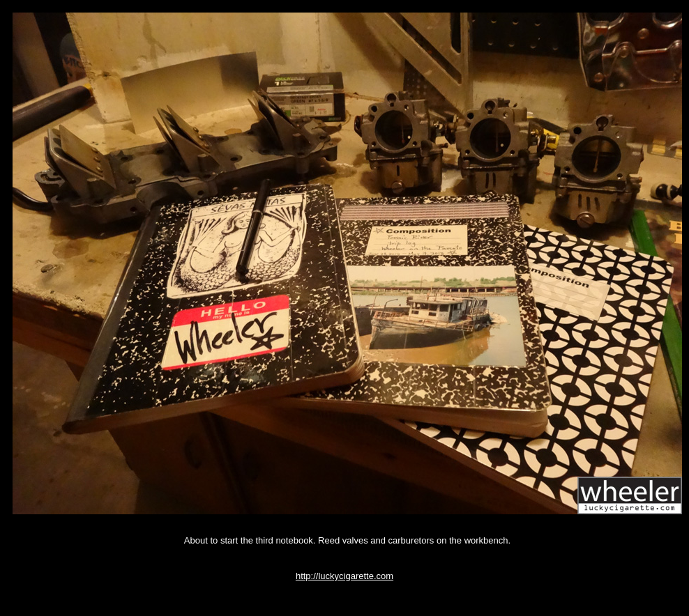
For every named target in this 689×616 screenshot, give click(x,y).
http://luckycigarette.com (344, 576)
